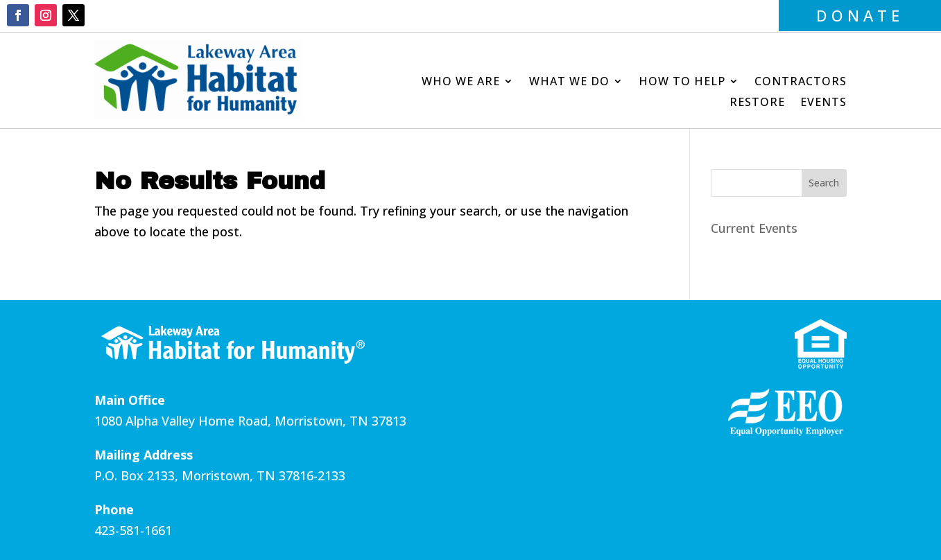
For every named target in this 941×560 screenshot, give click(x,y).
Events (823, 103)
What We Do (569, 82)
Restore (757, 103)
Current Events (754, 228)
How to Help (682, 82)
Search (824, 183)
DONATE (860, 15)
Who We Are (461, 82)
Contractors (801, 82)
